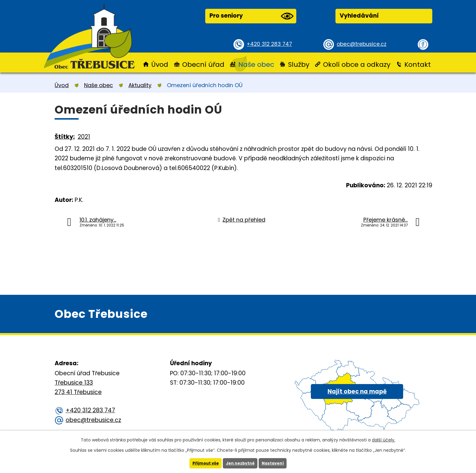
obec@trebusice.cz (364, 44)
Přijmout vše (203, 463)
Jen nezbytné (240, 463)
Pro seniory (251, 16)
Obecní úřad (203, 65)
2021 (84, 137)
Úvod (160, 65)
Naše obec (256, 65)
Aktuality (140, 85)
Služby (299, 65)
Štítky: (65, 137)
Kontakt (418, 65)
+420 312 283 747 (272, 44)
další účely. (384, 439)
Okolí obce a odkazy (357, 65)
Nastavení (275, 463)
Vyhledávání (359, 16)
